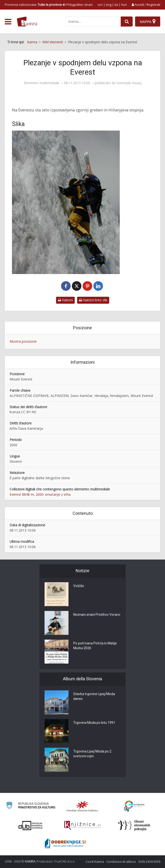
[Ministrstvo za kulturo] (31, 806)
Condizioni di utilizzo (121, 862)
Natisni (65, 300)
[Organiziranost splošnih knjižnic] (82, 806)
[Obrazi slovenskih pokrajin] (134, 825)
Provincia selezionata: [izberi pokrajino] (33, 5)
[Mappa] (148, 22)
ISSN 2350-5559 (149, 862)
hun (124, 5)
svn (100, 5)
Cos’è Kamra (95, 862)
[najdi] (127, 22)
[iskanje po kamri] (93, 22)
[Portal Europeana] (134, 806)
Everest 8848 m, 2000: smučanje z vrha (40, 494)
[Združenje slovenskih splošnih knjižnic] (82, 825)
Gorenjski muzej (129, 83)
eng (109, 5)
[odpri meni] (8, 22)
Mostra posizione (23, 341)
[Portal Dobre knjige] (65, 843)
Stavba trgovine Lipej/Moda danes (94, 696)
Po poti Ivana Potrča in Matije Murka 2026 (95, 646)
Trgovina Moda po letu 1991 (94, 723)
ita (116, 5)
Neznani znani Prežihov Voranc (97, 615)
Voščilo (79, 586)
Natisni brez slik (93, 300)
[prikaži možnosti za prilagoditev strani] (78, 5)
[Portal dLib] (31, 825)
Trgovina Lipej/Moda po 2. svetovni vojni (93, 754)
